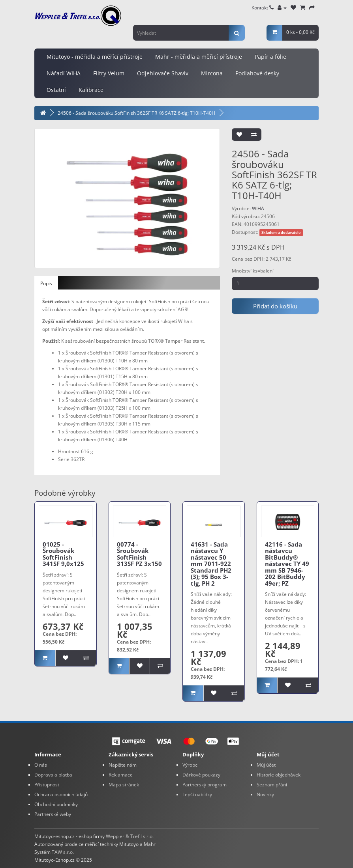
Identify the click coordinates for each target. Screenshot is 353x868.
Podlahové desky (257, 73)
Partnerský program (205, 785)
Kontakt (263, 8)
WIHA (258, 208)
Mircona (212, 73)
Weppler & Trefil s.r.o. (130, 836)
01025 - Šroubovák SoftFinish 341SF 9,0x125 (63, 554)
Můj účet (266, 765)
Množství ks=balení (253, 271)
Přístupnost (47, 785)
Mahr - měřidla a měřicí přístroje (199, 57)
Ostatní (56, 90)
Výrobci (191, 765)
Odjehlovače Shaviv (163, 73)
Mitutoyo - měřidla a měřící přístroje (95, 57)
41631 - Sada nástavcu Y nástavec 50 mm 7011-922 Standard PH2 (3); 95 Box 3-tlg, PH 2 (211, 564)
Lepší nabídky (197, 794)
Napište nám (123, 765)
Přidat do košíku (275, 306)
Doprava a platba (53, 775)
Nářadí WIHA (64, 73)
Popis (46, 283)
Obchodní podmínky (56, 804)
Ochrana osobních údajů (61, 794)
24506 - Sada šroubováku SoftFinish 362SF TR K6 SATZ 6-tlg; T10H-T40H (136, 113)
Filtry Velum (109, 73)
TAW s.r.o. (63, 852)
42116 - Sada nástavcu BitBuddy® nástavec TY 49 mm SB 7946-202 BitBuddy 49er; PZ (287, 564)
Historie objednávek (279, 775)
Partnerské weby (53, 814)
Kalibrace (91, 90)
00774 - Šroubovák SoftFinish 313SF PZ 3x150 (139, 554)
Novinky (265, 794)
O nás (41, 765)
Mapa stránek (124, 785)
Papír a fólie (270, 57)
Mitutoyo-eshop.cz (54, 836)
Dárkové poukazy (201, 775)
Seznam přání (272, 785)
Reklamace (121, 775)
